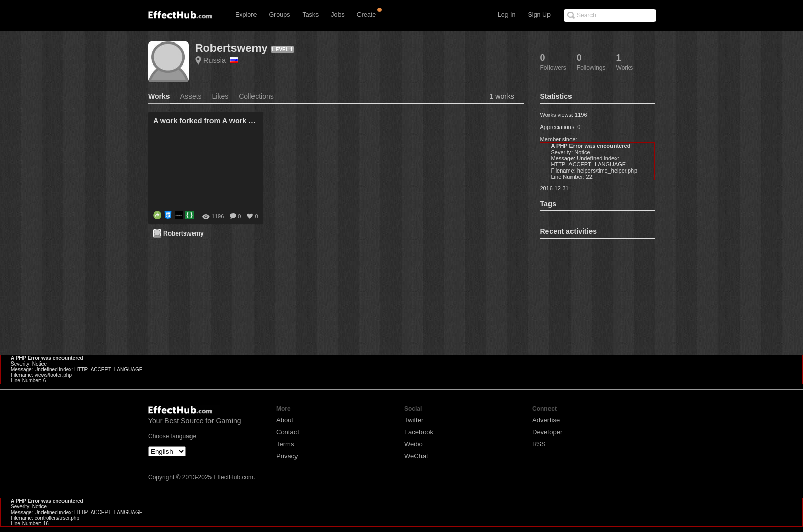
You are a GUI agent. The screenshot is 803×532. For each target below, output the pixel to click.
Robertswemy (231, 48)
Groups (279, 15)
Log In (507, 15)
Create (367, 15)
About (285, 420)
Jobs (337, 15)
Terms (285, 444)
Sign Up (539, 15)
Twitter (414, 420)
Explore (246, 15)
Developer (547, 432)
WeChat (416, 456)
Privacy (287, 456)
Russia (221, 60)
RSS (539, 444)
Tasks (310, 15)
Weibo (414, 444)
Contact (288, 432)
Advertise (546, 420)
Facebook (419, 432)
